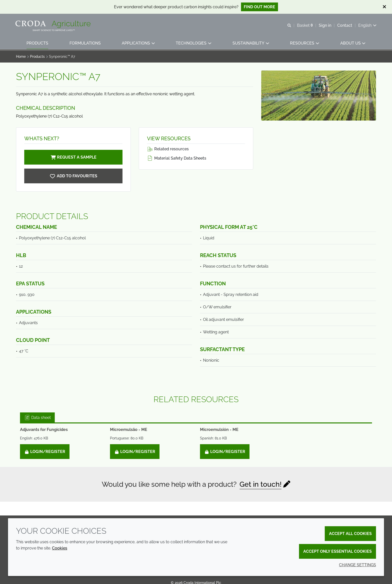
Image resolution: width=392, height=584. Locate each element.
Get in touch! (260, 484)
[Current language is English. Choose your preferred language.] (367, 26)
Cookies (60, 548)
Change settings (357, 565)
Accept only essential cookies (337, 551)
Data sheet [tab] (37, 418)
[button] (38, 44)
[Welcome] (54, 25)
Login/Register (45, 452)
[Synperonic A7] (73, 176)
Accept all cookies (350, 534)
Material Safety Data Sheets (177, 158)
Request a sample (73, 157)
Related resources (168, 149)
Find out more (259, 7)
